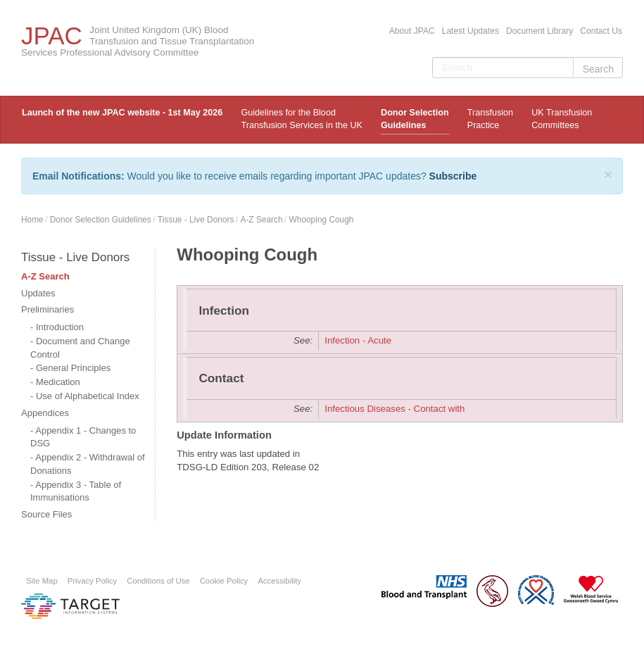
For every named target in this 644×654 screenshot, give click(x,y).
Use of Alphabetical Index (88, 396)
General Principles (73, 368)
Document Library (539, 31)
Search (598, 69)
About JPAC (412, 31)
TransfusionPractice (490, 119)
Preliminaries (48, 309)
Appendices (45, 413)
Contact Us (601, 31)
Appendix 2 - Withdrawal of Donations (88, 464)
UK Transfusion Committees (562, 119)
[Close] (608, 175)
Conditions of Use (158, 581)
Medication (58, 382)
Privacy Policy (93, 581)
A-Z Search (261, 220)
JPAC (52, 36)
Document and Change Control (80, 348)
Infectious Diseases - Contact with (394, 409)
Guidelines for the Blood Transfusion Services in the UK (301, 119)
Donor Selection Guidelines (415, 119)
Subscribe (453, 176)
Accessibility (279, 581)
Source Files (46, 514)
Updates (38, 293)
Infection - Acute (358, 340)
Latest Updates (471, 31)
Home (32, 220)
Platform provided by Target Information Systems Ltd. (70, 606)
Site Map (42, 581)
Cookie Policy (224, 581)
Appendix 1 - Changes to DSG (83, 437)
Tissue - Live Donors (196, 220)
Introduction (60, 327)
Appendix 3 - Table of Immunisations (76, 491)
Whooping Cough (322, 220)
